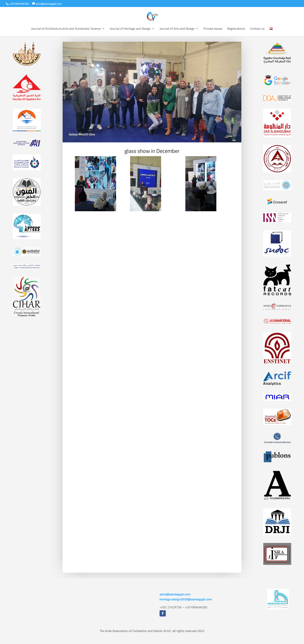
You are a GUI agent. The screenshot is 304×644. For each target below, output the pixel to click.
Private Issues (213, 29)
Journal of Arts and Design (177, 29)
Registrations (236, 29)
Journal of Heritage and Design (130, 29)
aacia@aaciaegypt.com (175, 594)
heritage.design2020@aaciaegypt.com (186, 599)
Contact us (257, 29)
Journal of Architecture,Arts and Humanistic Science (66, 29)
